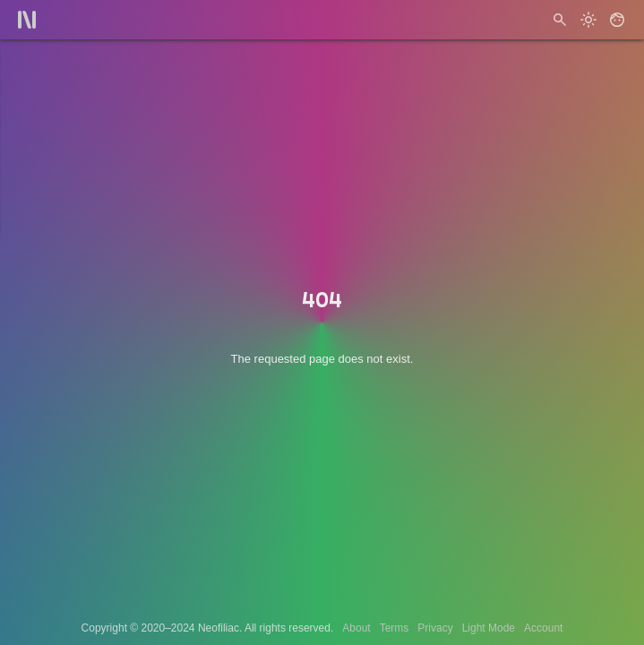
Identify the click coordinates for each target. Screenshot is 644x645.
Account (543, 628)
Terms (395, 628)
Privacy (435, 628)
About (356, 628)
